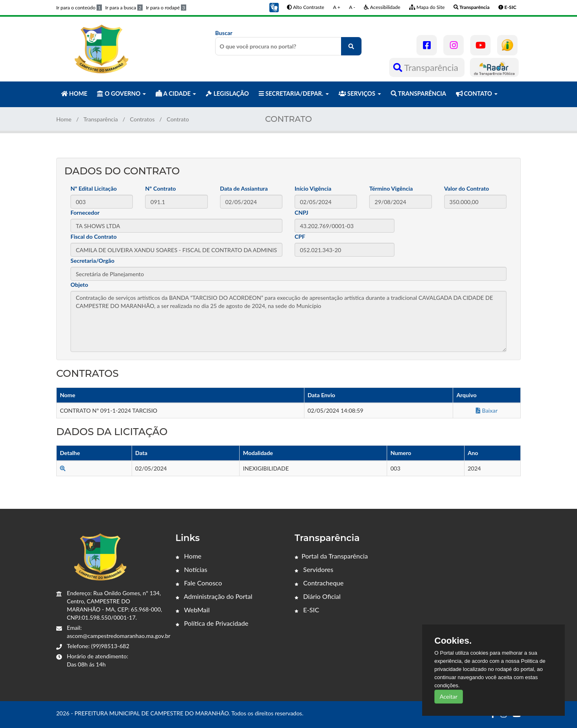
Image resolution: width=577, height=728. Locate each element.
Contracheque (319, 583)
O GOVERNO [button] (121, 93)
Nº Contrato (160, 188)
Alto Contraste (305, 7)
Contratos (142, 119)
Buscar (288, 42)
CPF (300, 236)
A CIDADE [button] (176, 93)
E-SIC (307, 610)
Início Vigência (313, 188)
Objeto (79, 285)
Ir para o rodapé (166, 8)
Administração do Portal (214, 596)
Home (64, 119)
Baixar (487, 410)
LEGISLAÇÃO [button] (227, 93)
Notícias (192, 569)
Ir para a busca (124, 8)
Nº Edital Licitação (94, 188)
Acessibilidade (382, 7)
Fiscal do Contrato (94, 236)
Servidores (314, 569)
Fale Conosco (199, 583)
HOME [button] (74, 93)
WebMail (193, 610)
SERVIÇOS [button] (360, 93)
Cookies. (453, 641)
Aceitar (449, 696)
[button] (274, 7)
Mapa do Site (427, 7)
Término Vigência (391, 188)
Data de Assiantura (244, 188)
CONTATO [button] (477, 93)
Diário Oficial (318, 596)
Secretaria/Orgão (92, 261)
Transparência (427, 67)
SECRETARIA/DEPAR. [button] (294, 93)
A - (352, 7)
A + (337, 7)
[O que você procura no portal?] (351, 46)
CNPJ (302, 212)
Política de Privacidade (212, 623)
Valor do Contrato (467, 188)
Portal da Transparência (331, 556)
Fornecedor (85, 212)
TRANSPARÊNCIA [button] (418, 93)
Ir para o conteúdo (79, 8)
